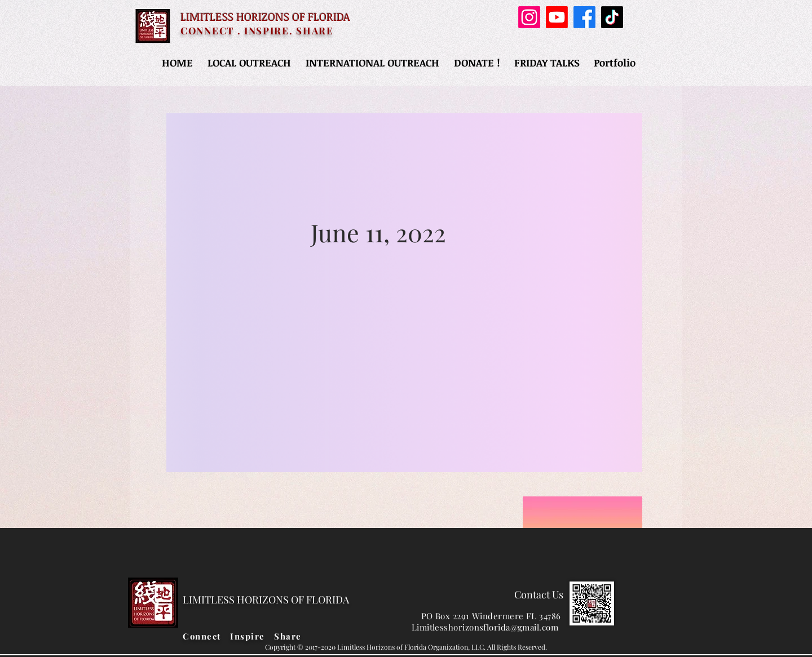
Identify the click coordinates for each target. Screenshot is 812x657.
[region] (404, 293)
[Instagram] (529, 17)
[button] (249, 63)
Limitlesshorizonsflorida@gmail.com (485, 627)
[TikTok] (612, 17)
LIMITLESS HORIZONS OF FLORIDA (265, 16)
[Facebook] (584, 17)
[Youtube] (557, 17)
